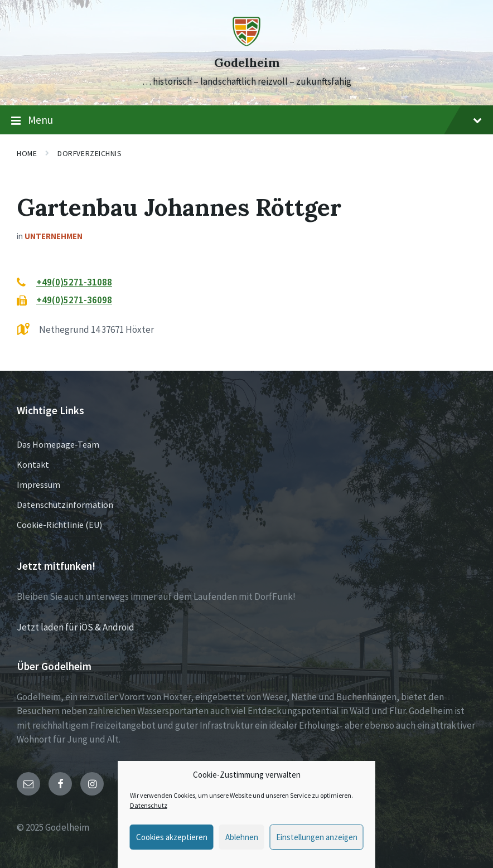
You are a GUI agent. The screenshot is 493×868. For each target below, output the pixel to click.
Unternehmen (54, 236)
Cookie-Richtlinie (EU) (59, 525)
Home (27, 153)
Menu (246, 120)
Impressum (38, 484)
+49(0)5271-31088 (74, 282)
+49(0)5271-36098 (74, 300)
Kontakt (33, 464)
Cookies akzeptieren (172, 837)
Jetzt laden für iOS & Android (76, 627)
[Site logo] (246, 43)
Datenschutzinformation (65, 505)
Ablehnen (242, 837)
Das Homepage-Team (58, 444)
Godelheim (247, 63)
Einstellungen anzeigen (317, 837)
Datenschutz (149, 805)
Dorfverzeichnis (90, 153)
